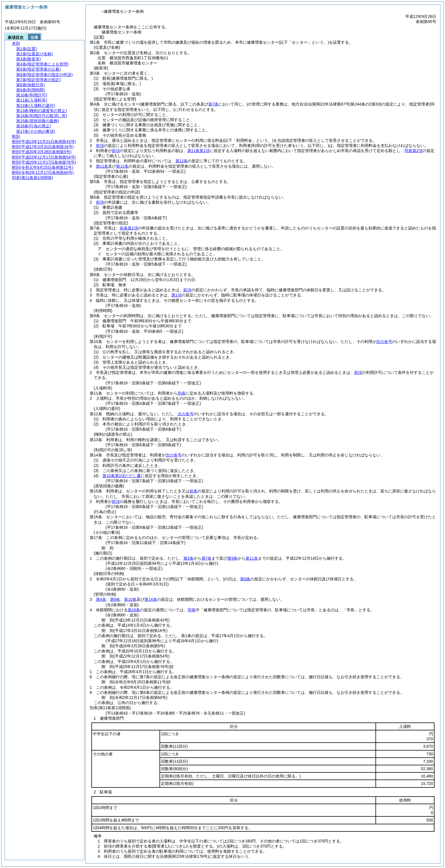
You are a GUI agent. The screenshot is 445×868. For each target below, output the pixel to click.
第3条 (188, 558)
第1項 (177, 295)
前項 (100, 146)
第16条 (134, 610)
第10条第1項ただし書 (122, 476)
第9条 (232, 558)
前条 (194, 491)
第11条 (102, 166)
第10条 (130, 599)
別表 (182, 393)
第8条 (245, 579)
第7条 (207, 558)
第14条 (151, 599)
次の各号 (384, 342)
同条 (192, 610)
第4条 (101, 599)
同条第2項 (413, 151)
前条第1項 (129, 228)
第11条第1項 (199, 151)
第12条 (182, 161)
